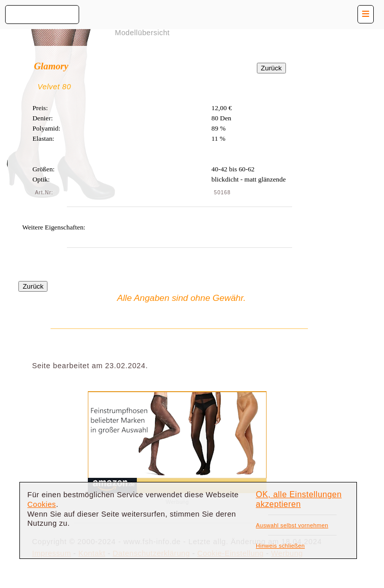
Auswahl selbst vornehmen (292, 525)
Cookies (42, 504)
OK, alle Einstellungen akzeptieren (299, 499)
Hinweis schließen (280, 546)
